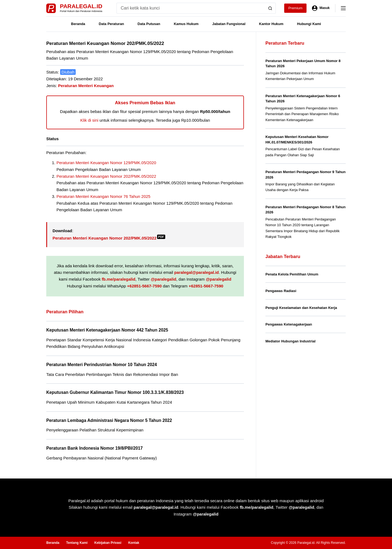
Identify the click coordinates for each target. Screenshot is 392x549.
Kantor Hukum (271, 24)
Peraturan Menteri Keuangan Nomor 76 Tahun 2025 (104, 196)
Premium (295, 8)
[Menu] (343, 8)
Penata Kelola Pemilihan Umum (292, 274)
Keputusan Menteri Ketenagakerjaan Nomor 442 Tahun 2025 (107, 330)
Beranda (78, 24)
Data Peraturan (111, 24)
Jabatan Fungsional (229, 24)
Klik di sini (89, 120)
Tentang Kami (77, 543)
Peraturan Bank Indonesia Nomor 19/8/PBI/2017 (94, 448)
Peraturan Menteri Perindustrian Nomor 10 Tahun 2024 (102, 365)
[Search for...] (191, 8)
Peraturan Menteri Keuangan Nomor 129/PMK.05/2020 (106, 163)
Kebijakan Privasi (108, 543)
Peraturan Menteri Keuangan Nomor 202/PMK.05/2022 (106, 176)
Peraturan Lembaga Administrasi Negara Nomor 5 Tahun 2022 (109, 420)
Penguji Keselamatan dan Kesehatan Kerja (301, 308)
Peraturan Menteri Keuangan (86, 86)
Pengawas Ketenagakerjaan (289, 324)
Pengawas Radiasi (281, 291)
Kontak (134, 543)
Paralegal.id (81, 6)
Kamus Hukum (186, 24)
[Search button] (270, 8)
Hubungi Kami (309, 24)
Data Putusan (149, 24)
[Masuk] (321, 8)
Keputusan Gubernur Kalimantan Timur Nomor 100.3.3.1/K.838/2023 (115, 392)
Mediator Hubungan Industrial (290, 341)
